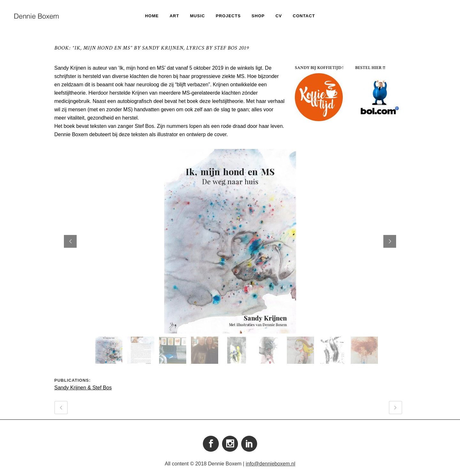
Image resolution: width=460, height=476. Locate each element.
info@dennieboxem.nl (270, 464)
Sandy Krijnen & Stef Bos (83, 388)
